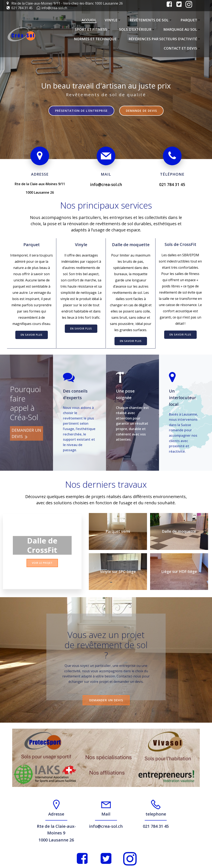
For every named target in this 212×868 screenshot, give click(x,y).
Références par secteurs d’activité (165, 39)
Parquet (191, 20)
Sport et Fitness (93, 30)
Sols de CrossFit (181, 242)
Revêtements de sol (151, 20)
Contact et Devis (183, 48)
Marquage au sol (182, 30)
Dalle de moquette (131, 242)
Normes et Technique (98, 39)
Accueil (89, 20)
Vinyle (113, 20)
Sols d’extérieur (137, 30)
